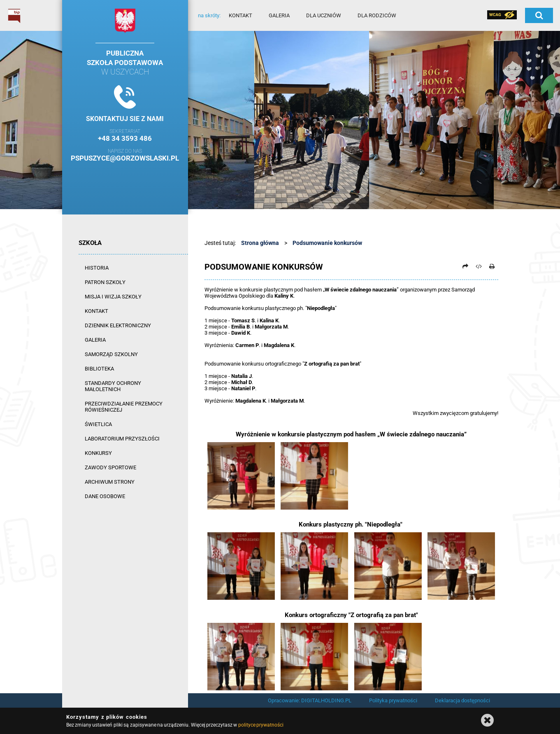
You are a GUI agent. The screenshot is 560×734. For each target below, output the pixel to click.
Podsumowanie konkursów (327, 243)
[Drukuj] (492, 266)
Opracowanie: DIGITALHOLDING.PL (310, 700)
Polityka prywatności (393, 700)
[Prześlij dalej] (465, 266)
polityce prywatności (261, 725)
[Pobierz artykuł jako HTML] (479, 266)
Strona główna (260, 243)
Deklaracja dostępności (462, 700)
